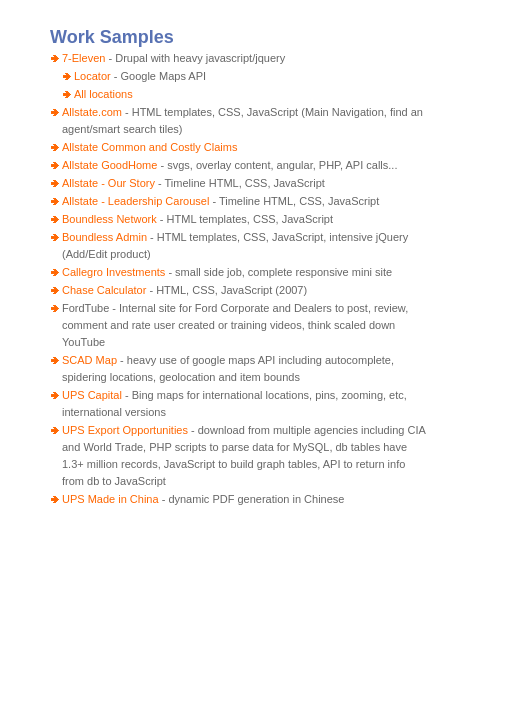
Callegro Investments (113, 272)
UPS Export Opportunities (125, 430)
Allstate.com (92, 112)
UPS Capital (92, 395)
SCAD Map (89, 360)
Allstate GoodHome (109, 165)
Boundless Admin (104, 237)
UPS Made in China (110, 499)
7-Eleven (83, 58)
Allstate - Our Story (108, 183)
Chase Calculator (104, 290)
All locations (103, 94)
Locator (92, 76)
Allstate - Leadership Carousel (135, 201)
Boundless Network (109, 219)
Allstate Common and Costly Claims (149, 147)
